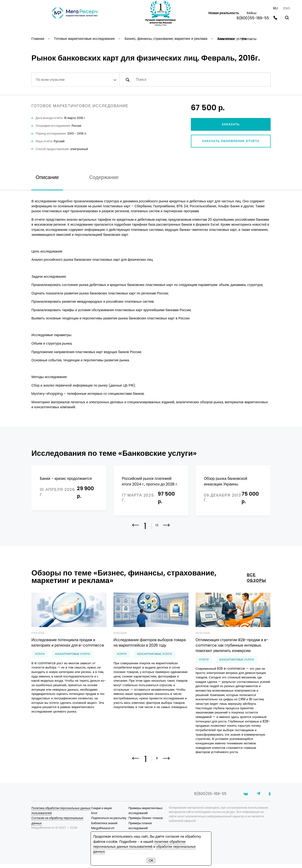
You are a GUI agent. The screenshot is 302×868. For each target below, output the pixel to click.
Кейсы (252, 13)
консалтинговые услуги (73, 655)
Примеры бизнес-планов (146, 822)
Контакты (249, 39)
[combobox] (75, 79)
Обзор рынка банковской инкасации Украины (225, 481)
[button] (166, 529)
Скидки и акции (102, 812)
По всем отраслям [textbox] (50, 80)
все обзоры (256, 579)
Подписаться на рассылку (109, 822)
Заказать (231, 124)
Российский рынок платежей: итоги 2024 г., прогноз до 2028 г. (150, 481)
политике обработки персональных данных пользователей (139, 844)
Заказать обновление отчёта (231, 141)
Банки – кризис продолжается (66, 479)
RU (275, 8)
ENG (287, 8)
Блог (94, 817)
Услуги (40, 655)
